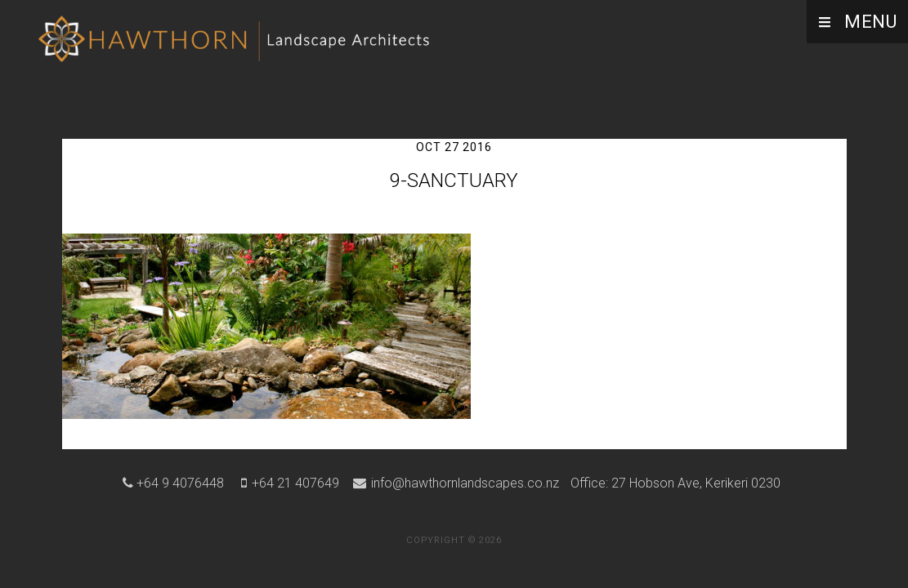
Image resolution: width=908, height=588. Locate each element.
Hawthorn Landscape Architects (237, 45)
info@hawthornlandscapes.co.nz (463, 483)
